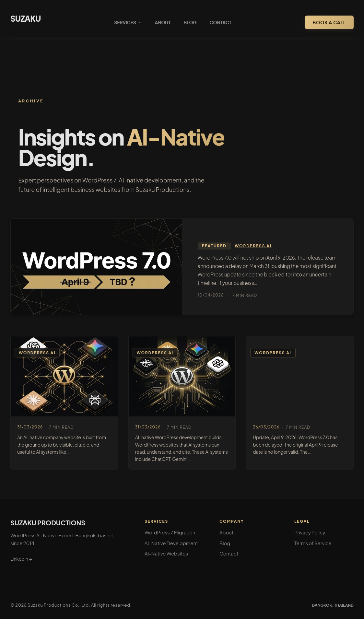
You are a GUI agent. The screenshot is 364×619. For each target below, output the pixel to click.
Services (128, 22)
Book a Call (329, 22)
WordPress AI (253, 246)
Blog (190, 22)
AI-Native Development (171, 543)
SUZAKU (26, 18)
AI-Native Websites (166, 553)
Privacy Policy (310, 532)
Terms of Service (313, 543)
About (163, 22)
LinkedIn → (21, 559)
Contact (221, 22)
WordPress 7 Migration (170, 532)
